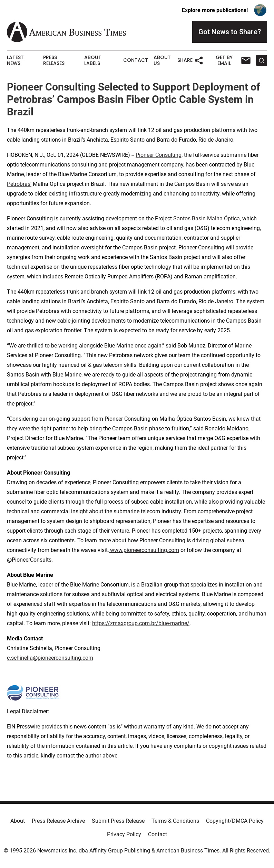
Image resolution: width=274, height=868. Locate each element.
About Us (162, 60)
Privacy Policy (124, 834)
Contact (136, 60)
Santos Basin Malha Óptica (207, 218)
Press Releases (54, 60)
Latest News (15, 60)
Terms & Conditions (175, 821)
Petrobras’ (19, 184)
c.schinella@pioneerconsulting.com (50, 658)
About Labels (93, 60)
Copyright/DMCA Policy (235, 821)
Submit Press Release (118, 821)
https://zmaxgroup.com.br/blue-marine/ (141, 623)
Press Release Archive (58, 821)
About (18, 821)
